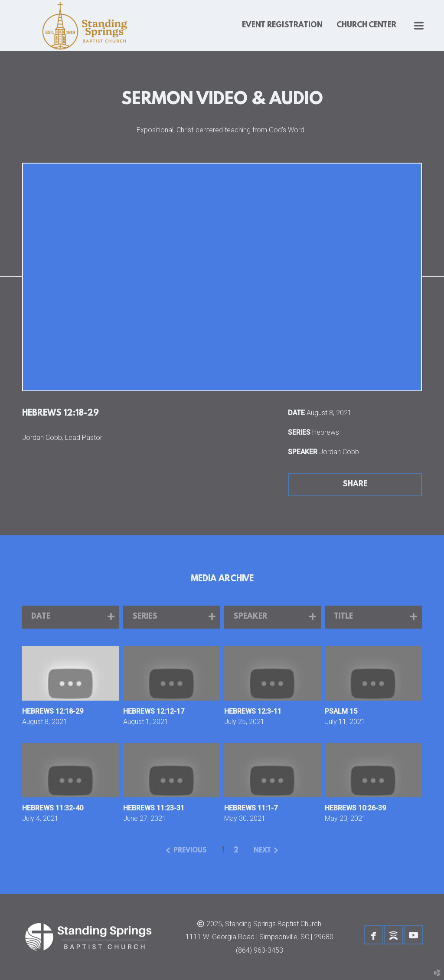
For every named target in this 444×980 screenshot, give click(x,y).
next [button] (262, 851)
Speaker (303, 452)
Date (296, 413)
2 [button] (236, 851)
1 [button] (223, 851)
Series (299, 432)
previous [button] (190, 851)
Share (355, 485)
